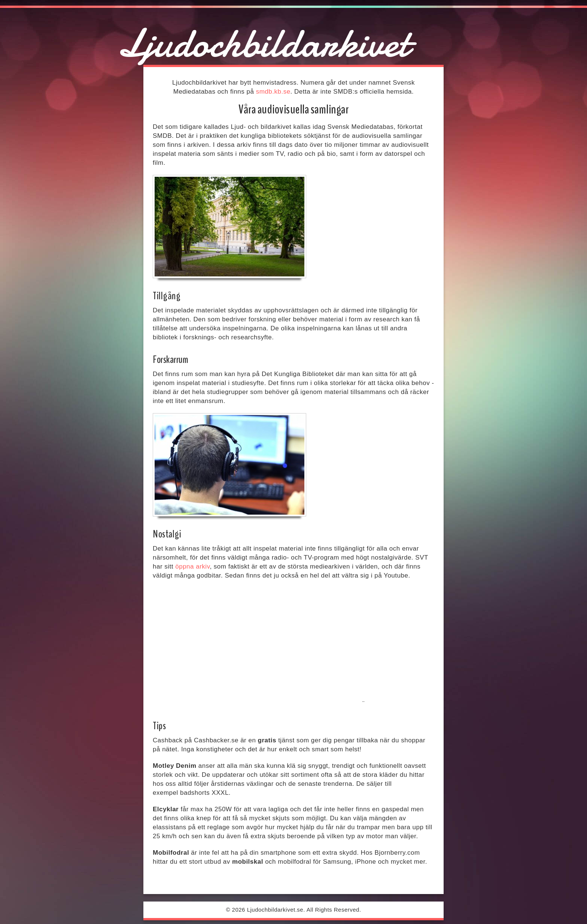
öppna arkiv (192, 566)
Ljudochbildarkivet (263, 43)
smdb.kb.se (273, 92)
